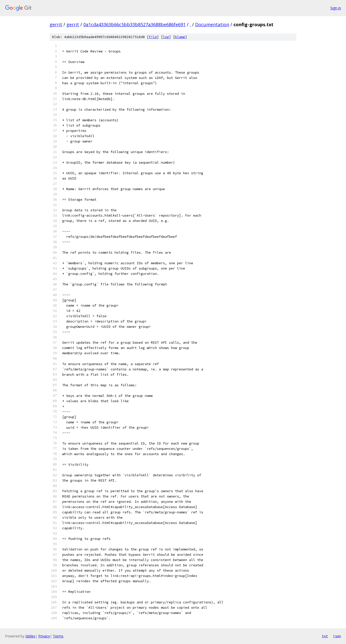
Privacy (44, 636)
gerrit (56, 24)
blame (180, 37)
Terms (58, 636)
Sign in (336, 8)
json (337, 636)
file (153, 37)
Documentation (212, 24)
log (166, 37)
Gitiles (30, 636)
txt (325, 636)
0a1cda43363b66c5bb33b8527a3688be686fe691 (134, 24)
